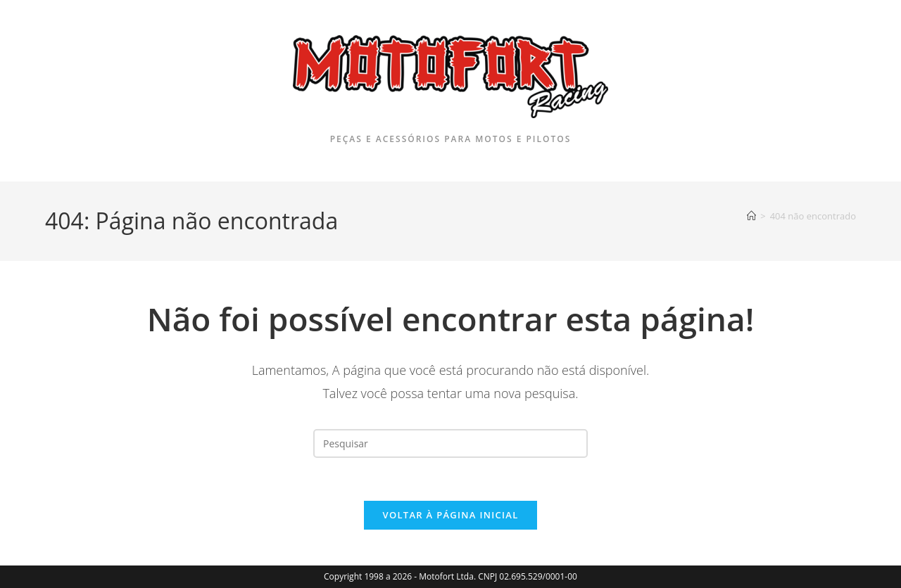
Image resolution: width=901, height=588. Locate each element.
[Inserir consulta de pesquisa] (450, 443)
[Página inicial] (751, 216)
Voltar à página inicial (450, 515)
